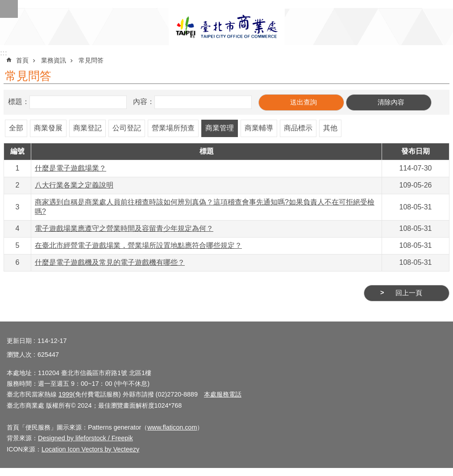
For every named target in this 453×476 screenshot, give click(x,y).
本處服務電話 (223, 394)
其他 (330, 128)
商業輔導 (259, 128)
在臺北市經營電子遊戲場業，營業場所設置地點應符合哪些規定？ (138, 245)
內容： (144, 102)
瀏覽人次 (19, 355)
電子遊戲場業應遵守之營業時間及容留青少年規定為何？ (124, 228)
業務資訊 (54, 60)
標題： (19, 102)
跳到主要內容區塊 (5, 5)
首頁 (22, 60)
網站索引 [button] (9, 9)
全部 (16, 128)
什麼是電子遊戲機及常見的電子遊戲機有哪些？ (110, 262)
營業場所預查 (173, 128)
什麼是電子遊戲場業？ (71, 168)
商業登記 (87, 128)
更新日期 (19, 341)
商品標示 (298, 128)
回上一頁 (409, 293)
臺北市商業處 (227, 27)
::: (4, 53)
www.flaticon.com (172, 427)
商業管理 (220, 128)
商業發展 (48, 128)
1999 (66, 394)
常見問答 (91, 60)
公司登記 (127, 128)
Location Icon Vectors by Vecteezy (90, 449)
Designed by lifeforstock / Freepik (85, 438)
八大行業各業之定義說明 (74, 185)
